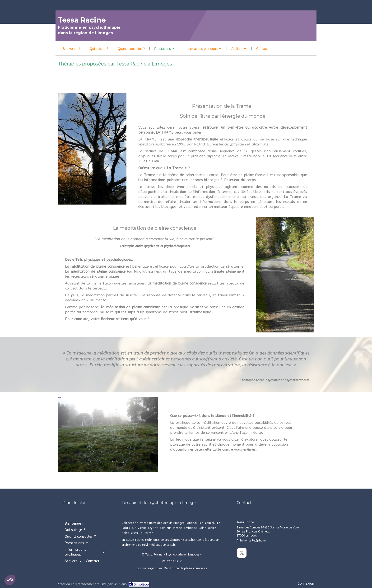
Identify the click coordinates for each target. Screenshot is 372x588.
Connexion (306, 583)
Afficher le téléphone (251, 541)
